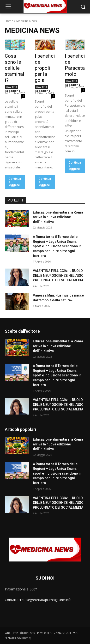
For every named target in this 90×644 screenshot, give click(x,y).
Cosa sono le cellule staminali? (15, 68)
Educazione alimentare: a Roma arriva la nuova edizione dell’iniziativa (58, 217)
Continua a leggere (15, 182)
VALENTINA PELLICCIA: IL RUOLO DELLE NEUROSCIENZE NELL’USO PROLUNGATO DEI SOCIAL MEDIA (58, 275)
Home (9, 21)
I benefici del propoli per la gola (45, 68)
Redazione (12, 91)
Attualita (12, 87)
